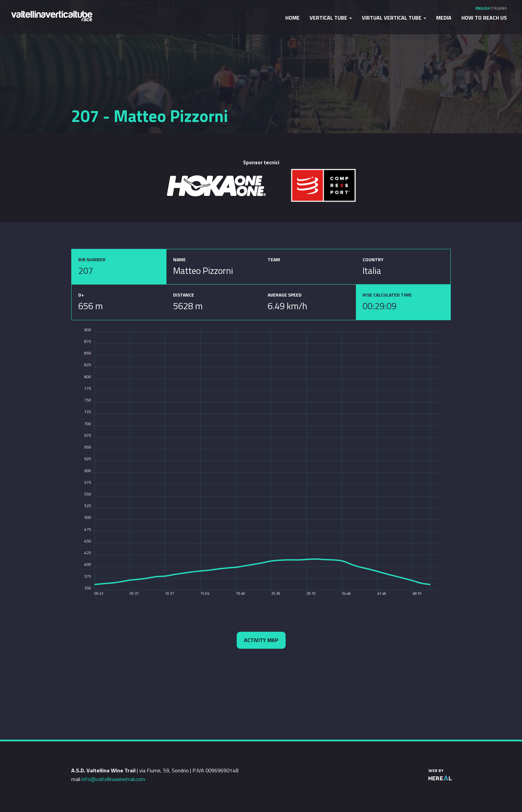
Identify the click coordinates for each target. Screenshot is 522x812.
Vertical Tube (331, 18)
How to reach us (484, 18)
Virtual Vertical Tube (394, 18)
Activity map (261, 640)
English (483, 8)
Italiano (499, 8)
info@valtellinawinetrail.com (113, 779)
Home (292, 18)
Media (444, 18)
